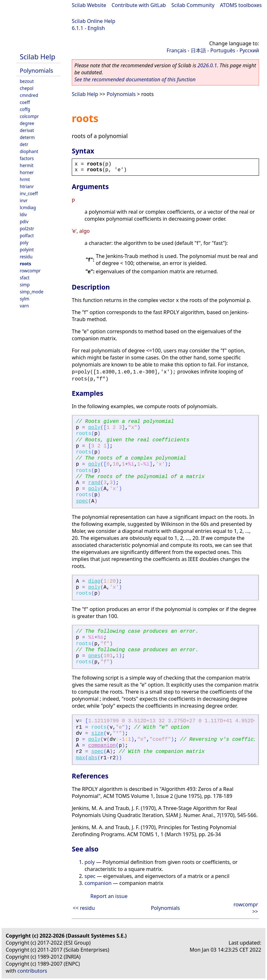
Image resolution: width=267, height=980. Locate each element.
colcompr (29, 116)
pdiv (24, 221)
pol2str (27, 228)
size (97, 733)
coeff (25, 102)
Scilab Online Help (93, 21)
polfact (27, 236)
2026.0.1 (207, 65)
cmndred (29, 95)
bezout (27, 81)
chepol (27, 88)
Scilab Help (37, 57)
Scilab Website (89, 5)
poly (24, 243)
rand (94, 483)
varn (24, 306)
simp (25, 285)
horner (27, 172)
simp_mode (32, 292)
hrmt (25, 179)
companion (102, 746)
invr (24, 200)
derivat (27, 130)
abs (93, 758)
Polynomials (37, 70)
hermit (27, 165)
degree (27, 123)
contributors (32, 971)
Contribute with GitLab (139, 5)
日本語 (198, 50)
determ (27, 137)
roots (26, 264)
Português (223, 50)
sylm (25, 299)
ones (94, 656)
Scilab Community (193, 5)
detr (24, 144)
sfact (25, 278)
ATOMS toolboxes (241, 5)
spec (82, 501)
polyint (27, 250)
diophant (29, 151)
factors (27, 158)
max (81, 758)
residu (26, 257)
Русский (249, 50)
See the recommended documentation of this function (135, 79)
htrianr (27, 186)
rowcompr (30, 271)
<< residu (84, 908)
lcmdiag (28, 207)
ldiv (23, 214)
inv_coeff (29, 193)
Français (176, 50)
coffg (25, 109)
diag (94, 581)
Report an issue (109, 896)
